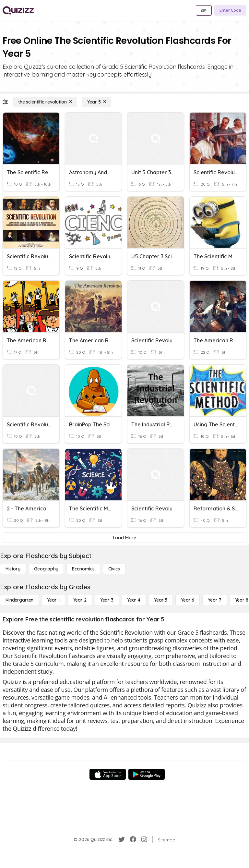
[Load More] (124, 538)
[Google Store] (147, 774)
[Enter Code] (230, 10)
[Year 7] (214, 600)
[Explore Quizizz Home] (18, 10)
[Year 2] (80, 600)
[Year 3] (107, 600)
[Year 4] (134, 600)
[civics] (114, 569)
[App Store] (108, 774)
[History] (13, 569)
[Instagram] (144, 839)
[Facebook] (133, 839)
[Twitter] (122, 839)
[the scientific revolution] (45, 102)
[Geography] (46, 569)
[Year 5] (96, 102)
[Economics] (83, 569)
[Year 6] (188, 600)
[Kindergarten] (19, 600)
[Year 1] (53, 600)
